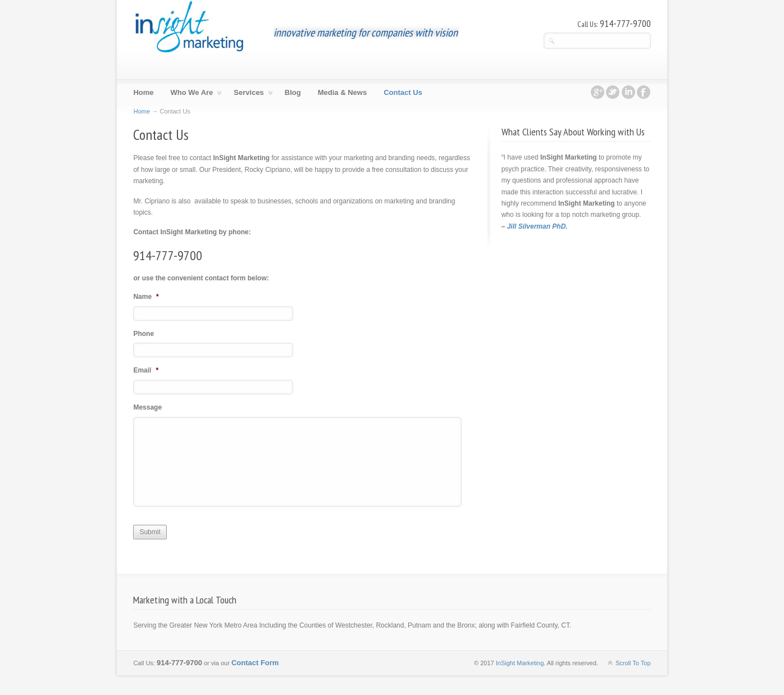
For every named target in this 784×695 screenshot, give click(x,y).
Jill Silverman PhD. (537, 226)
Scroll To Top (633, 663)
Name (146, 297)
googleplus (598, 92)
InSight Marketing (189, 27)
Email (146, 370)
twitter (613, 92)
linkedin (628, 92)
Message (147, 407)
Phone (143, 334)
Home (142, 111)
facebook (644, 92)
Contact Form (255, 663)
